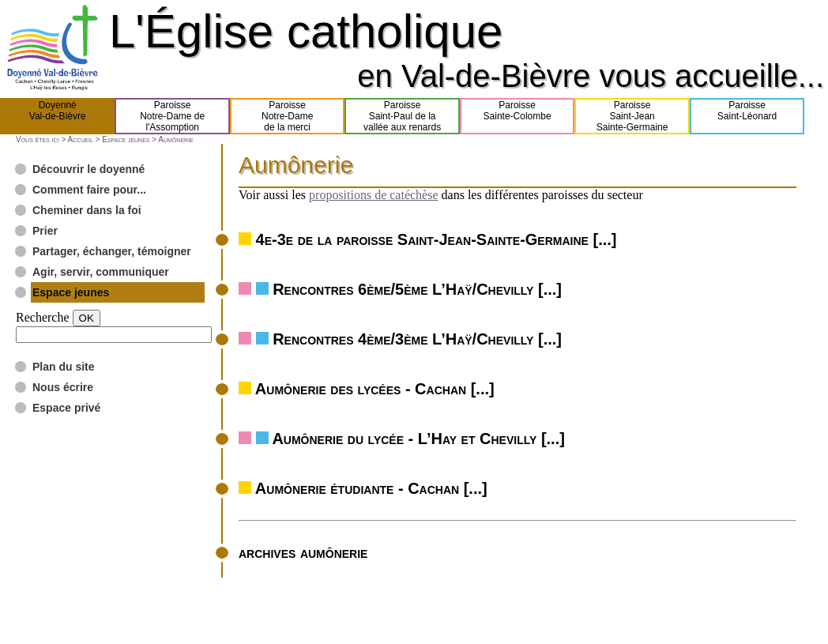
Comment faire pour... (89, 190)
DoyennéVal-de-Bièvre (58, 116)
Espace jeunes (126, 139)
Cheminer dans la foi (87, 210)
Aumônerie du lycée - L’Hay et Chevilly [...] (418, 439)
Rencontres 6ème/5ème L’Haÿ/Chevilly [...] (417, 289)
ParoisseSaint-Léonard (747, 116)
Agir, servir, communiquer (101, 272)
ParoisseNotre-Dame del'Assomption (172, 116)
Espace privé (66, 408)
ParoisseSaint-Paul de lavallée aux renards (402, 116)
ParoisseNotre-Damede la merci (287, 116)
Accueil (80, 139)
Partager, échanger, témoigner (112, 251)
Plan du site (64, 367)
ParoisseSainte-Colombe (517, 116)
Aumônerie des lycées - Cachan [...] (375, 389)
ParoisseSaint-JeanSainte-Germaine (632, 116)
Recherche (43, 317)
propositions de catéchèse (374, 195)
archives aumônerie (303, 552)
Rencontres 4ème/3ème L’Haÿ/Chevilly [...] (417, 339)
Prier (45, 231)
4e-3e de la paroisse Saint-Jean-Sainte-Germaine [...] (437, 239)
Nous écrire (63, 387)
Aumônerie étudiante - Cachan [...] (371, 488)
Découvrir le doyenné (88, 169)
